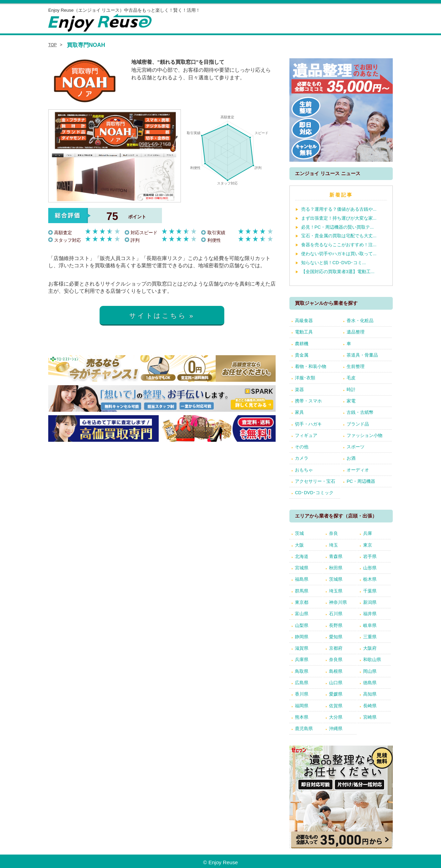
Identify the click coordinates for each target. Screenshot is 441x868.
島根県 (336, 671)
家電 (351, 401)
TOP (53, 45)
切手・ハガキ (308, 424)
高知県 (370, 694)
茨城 (299, 533)
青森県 (336, 556)
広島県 (302, 683)
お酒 (351, 458)
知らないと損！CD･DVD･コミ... (334, 263)
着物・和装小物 (311, 366)
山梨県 (302, 625)
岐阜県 (370, 625)
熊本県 (302, 717)
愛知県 (336, 637)
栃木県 (370, 579)
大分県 (336, 717)
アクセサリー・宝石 (315, 481)
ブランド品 (358, 424)
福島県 (302, 579)
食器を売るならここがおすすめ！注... (339, 245)
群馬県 (302, 591)
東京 (368, 545)
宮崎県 (370, 717)
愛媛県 (336, 694)
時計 (351, 390)
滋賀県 (302, 648)
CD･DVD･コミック (314, 493)
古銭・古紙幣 (360, 412)
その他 (302, 447)
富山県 (302, 614)
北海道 (302, 556)
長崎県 (370, 706)
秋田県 (336, 568)
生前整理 (356, 366)
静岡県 (302, 637)
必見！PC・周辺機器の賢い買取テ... (337, 227)
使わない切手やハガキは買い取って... (339, 254)
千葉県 (370, 591)
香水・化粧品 (360, 321)
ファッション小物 (365, 435)
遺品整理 (356, 332)
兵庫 (368, 533)
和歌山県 (372, 660)
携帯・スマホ (308, 401)
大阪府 (370, 648)
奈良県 (336, 660)
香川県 (302, 694)
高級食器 (304, 321)
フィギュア (306, 435)
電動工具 (304, 332)
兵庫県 (302, 660)
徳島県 (370, 683)
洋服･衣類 (305, 378)
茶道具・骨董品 (362, 355)
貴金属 (302, 355)
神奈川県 (338, 602)
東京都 (302, 602)
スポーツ (356, 447)
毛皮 (351, 378)
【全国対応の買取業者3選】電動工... (338, 272)
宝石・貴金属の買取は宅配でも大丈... (339, 236)
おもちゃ (304, 470)
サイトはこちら (158, 316)
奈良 (334, 533)
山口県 (336, 683)
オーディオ (358, 470)
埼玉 (334, 545)
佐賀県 (336, 706)
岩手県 (370, 556)
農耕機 (302, 344)
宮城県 (302, 568)
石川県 (336, 614)
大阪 (299, 545)
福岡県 (302, 706)
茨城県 (336, 579)
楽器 (299, 390)
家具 (299, 412)
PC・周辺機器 (361, 481)
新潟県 (370, 602)
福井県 (370, 614)
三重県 (370, 637)
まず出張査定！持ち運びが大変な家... (339, 218)
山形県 (370, 568)
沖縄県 (336, 729)
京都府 (336, 648)
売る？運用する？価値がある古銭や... (339, 209)
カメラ (302, 458)
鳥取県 (302, 671)
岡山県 (370, 671)
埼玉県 (336, 591)
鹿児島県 (304, 729)
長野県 (336, 625)
